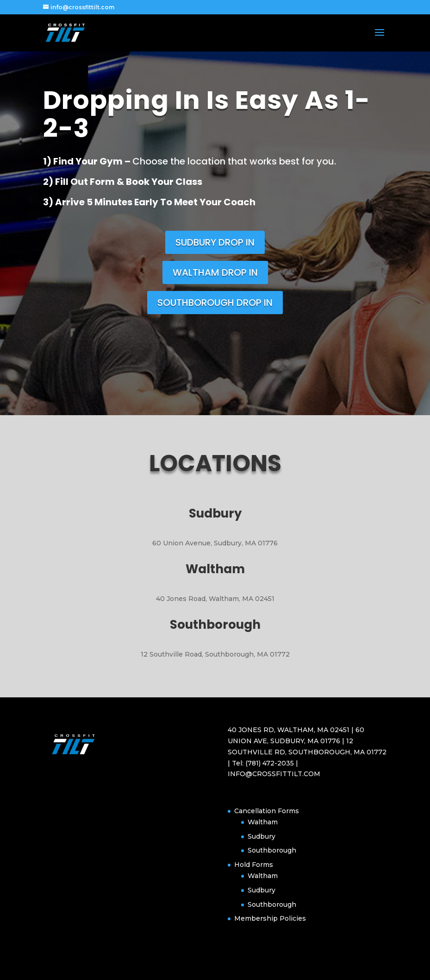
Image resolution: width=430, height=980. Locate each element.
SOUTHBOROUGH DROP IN (215, 303)
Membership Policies (270, 918)
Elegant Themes (199, 968)
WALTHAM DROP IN (215, 272)
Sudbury (262, 836)
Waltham (263, 822)
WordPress (269, 968)
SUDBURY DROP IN (215, 242)
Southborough (272, 850)
